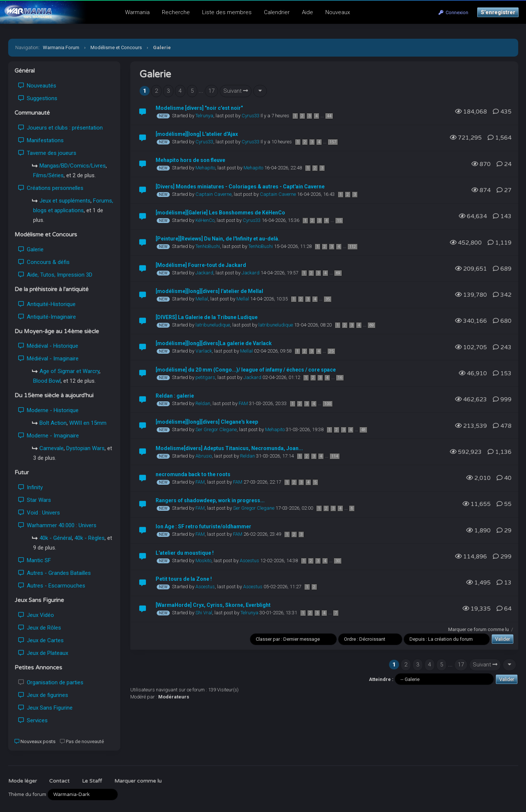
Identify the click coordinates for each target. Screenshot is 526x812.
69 (338, 273)
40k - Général (56, 538)
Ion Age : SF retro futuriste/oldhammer (203, 526)
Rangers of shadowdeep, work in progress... (210, 500)
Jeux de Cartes (41, 640)
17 (211, 91)
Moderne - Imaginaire (49, 436)
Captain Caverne (213, 194)
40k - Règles (90, 538)
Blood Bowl (47, 381)
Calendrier (277, 12)
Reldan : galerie (175, 396)
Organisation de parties (51, 682)
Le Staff (92, 781)
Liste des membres (227, 12)
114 (335, 456)
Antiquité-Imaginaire (47, 317)
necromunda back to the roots (193, 474)
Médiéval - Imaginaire (48, 359)
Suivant (236, 91)
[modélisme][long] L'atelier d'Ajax (197, 134)
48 (363, 430)
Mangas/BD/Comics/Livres (73, 166)
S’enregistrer (498, 12)
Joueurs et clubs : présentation (60, 128)
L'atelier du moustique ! (185, 553)
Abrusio (204, 456)
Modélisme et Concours (116, 47)
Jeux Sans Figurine (45, 708)
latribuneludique (213, 325)
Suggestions (38, 98)
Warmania (137, 12)
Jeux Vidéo (36, 615)
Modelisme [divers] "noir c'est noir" (199, 108)
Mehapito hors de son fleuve (190, 160)
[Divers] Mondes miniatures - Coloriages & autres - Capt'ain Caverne (240, 187)
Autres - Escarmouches (52, 586)
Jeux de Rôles (40, 628)
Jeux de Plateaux (43, 653)
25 (331, 351)
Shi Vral (204, 613)
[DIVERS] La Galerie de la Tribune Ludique (207, 317)
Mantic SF (35, 560)
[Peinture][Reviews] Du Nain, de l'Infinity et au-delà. (218, 239)
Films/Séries (48, 175)
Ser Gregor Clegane (216, 429)
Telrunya (204, 116)
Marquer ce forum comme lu (479, 629)
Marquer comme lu (138, 781)
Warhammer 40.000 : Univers (57, 525)
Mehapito (205, 168)
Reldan (203, 403)
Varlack (204, 351)
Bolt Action (53, 423)
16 (340, 378)
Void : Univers (39, 513)
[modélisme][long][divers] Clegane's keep (207, 422)
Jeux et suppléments (65, 201)
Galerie (31, 249)
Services (33, 720)
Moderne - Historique (48, 410)
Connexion (453, 12)
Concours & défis (44, 262)
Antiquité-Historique (47, 304)
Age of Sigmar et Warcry (69, 371)
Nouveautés (37, 86)
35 (328, 299)
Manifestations (41, 140)
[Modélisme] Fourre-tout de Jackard (201, 265)
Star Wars (35, 500)
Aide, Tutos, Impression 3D (55, 275)
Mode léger (23, 781)
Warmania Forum (61, 47)
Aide (307, 12)
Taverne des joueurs (47, 153)
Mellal (202, 299)
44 (329, 116)
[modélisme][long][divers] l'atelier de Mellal (209, 291)
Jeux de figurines (43, 695)
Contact (59, 781)
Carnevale (52, 448)
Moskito (203, 561)
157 (333, 142)
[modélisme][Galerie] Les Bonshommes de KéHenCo (220, 213)
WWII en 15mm (88, 423)
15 (339, 221)
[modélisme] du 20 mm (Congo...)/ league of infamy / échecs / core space (246, 370)
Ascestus (249, 561)
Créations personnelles (51, 188)
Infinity (31, 487)
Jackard (204, 273)
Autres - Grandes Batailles (55, 573)
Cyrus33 (251, 116)
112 (353, 247)
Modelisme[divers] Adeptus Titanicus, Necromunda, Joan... (229, 448)
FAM (243, 403)
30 (338, 561)
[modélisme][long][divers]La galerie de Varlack (214, 343)
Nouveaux (338, 12)
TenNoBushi (208, 246)
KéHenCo (205, 220)
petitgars (205, 377)
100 (328, 404)
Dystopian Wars (85, 448)
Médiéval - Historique (48, 346)
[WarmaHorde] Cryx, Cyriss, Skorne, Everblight (213, 605)
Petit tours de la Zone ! (184, 579)
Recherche (176, 12)
